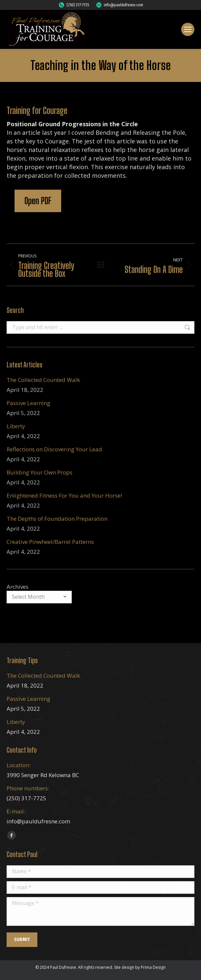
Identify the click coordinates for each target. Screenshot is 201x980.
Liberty (16, 426)
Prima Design (153, 967)
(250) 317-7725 (74, 5)
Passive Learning (28, 403)
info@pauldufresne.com (119, 5)
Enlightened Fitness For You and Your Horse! (64, 495)
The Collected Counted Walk (43, 380)
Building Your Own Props (40, 472)
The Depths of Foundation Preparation (57, 519)
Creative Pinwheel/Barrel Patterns (50, 542)
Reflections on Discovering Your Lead (54, 449)
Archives (18, 587)
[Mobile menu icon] (188, 29)
